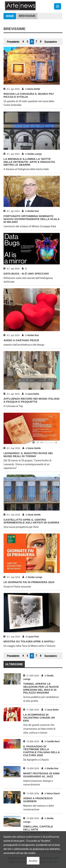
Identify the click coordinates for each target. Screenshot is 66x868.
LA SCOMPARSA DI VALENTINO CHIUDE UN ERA (39, 718)
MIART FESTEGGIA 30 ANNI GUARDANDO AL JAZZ (41, 775)
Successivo (51, 42)
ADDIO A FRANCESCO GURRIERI (38, 800)
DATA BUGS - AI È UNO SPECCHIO (26, 274)
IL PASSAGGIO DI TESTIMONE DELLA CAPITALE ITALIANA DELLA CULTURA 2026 (41, 751)
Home (10, 16)
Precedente (13, 42)
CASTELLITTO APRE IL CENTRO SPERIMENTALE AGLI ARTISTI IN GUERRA (31, 521)
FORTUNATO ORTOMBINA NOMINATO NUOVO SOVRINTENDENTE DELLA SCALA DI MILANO (32, 219)
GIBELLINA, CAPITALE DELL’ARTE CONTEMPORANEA (38, 829)
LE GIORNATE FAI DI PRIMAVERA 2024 (29, 582)
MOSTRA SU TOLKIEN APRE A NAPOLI (29, 641)
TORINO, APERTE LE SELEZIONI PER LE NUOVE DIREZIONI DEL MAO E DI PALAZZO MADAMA (41, 688)
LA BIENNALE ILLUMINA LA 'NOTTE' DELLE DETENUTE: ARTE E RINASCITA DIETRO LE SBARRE (29, 162)
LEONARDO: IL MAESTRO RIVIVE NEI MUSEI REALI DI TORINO (28, 455)
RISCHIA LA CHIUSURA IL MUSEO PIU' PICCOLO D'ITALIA (29, 95)
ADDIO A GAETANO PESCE (21, 340)
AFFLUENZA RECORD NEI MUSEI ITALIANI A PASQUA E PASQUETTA (31, 400)
